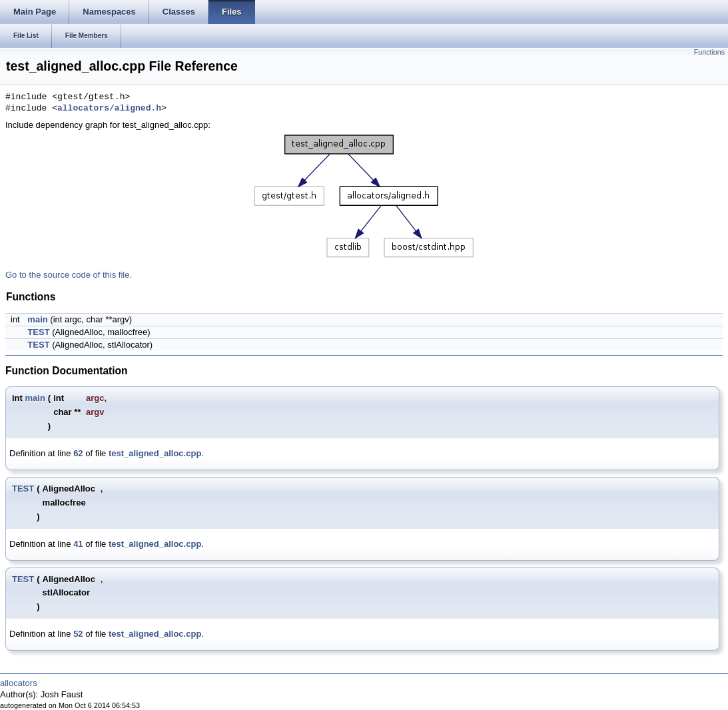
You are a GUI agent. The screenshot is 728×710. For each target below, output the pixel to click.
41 (78, 544)
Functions (709, 52)
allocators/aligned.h (109, 109)
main (37, 319)
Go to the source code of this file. (69, 275)
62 (78, 453)
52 (78, 634)
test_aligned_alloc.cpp (155, 453)
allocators (19, 683)
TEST (38, 332)
